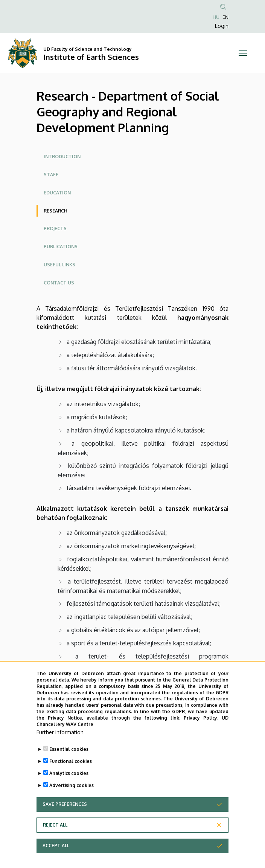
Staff (51, 175)
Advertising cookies (72, 802)
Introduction (62, 157)
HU (216, 17)
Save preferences (65, 821)
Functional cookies (71, 778)
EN (225, 17)
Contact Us (59, 283)
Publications (61, 247)
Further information (60, 749)
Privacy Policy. (201, 734)
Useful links (59, 265)
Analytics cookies (69, 790)
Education (57, 193)
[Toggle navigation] (243, 53)
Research (56, 211)
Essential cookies (69, 766)
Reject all (55, 841)
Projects (55, 228)
